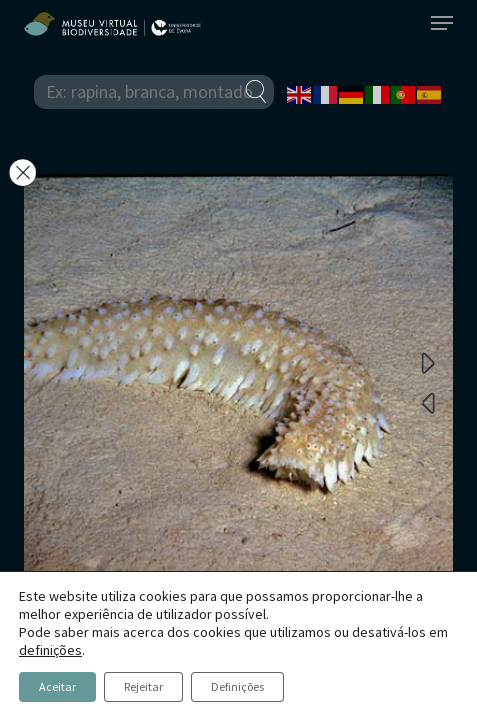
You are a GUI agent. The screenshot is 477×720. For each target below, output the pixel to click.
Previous (428, 402)
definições (50, 650)
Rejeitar (143, 686)
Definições (237, 686)
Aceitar (57, 686)
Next (428, 362)
